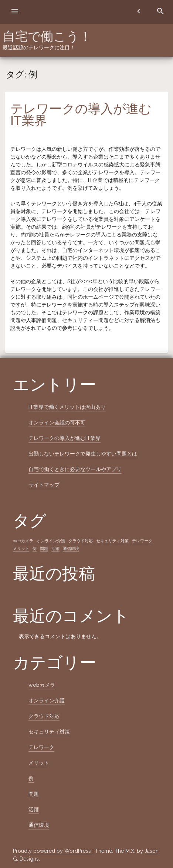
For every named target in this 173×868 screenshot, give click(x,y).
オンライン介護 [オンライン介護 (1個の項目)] (51, 541)
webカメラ (42, 685)
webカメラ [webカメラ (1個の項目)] (23, 541)
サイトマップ (44, 485)
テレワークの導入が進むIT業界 (81, 115)
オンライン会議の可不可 (57, 423)
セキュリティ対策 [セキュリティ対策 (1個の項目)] (112, 541)
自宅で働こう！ (47, 36)
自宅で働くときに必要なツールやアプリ (75, 469)
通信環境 (39, 825)
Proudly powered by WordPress (53, 851)
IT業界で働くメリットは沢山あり (67, 407)
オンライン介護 (47, 700)
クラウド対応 (44, 716)
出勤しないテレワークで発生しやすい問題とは (83, 454)
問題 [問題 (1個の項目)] (44, 549)
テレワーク (41, 747)
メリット (39, 763)
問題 (34, 794)
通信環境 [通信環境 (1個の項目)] (71, 549)
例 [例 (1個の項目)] (35, 549)
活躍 (34, 809)
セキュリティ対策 (49, 732)
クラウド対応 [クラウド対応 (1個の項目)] (81, 541)
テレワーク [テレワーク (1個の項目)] (142, 541)
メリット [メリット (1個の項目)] (21, 549)
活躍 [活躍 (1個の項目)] (55, 549)
